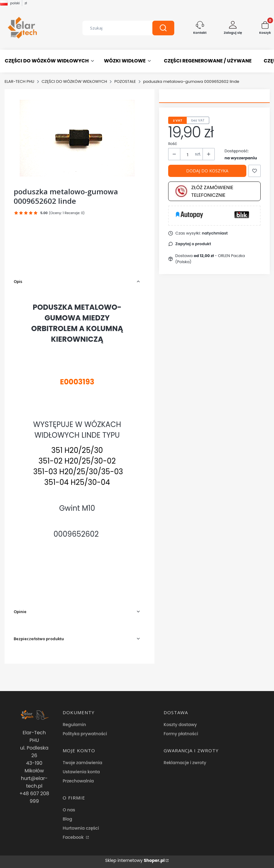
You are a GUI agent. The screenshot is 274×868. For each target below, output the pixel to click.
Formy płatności (181, 734)
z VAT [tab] (178, 120)
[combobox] (113, 28)
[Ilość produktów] (188, 154)
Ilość (173, 144)
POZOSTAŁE (125, 81)
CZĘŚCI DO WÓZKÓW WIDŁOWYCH (74, 81)
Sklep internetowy (135, 860)
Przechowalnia (78, 781)
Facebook (74, 837)
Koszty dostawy (180, 725)
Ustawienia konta (81, 772)
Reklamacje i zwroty (185, 763)
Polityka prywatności (85, 734)
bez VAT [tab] (198, 120)
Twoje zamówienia (82, 763)
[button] (163, 28)
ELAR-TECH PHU (19, 81)
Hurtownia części (81, 828)
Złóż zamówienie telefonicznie (204, 191)
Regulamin (74, 725)
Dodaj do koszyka (207, 171)
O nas (69, 810)
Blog (67, 819)
